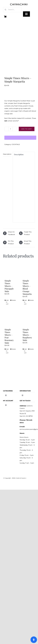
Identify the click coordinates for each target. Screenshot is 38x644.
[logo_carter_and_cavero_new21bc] (19, 2)
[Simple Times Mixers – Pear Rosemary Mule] (10, 319)
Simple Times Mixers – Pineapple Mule (9, 286)
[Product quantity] (11, 129)
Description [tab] (7, 154)
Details (14, 300)
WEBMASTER (31, 478)
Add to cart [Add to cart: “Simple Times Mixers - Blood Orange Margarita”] (25, 302)
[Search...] (12, 10)
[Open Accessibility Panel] (34, 640)
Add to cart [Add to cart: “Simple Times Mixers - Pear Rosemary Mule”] (7, 351)
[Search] (6, 10)
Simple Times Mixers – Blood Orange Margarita (27, 287)
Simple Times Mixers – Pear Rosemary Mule (9, 336)
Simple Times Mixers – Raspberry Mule (27, 335)
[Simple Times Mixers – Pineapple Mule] (10, 270)
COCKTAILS (16, 144)
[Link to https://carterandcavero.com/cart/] (5, 17)
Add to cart (27, 129)
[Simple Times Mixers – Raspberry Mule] (28, 319)
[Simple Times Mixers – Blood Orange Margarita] (28, 270)
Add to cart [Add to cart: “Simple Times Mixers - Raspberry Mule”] (25, 351)
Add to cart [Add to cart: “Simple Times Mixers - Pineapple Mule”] (7, 302)
